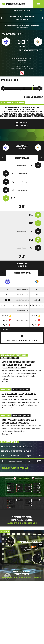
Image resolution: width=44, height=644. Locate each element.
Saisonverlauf (41, 272)
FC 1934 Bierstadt (30, 50)
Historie (3, 272)
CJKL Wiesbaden (28, 11)
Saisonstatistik (22, 273)
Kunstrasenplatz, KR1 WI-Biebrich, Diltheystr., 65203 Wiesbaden (24, 26)
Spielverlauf (22, 158)
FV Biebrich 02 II (13, 34)
